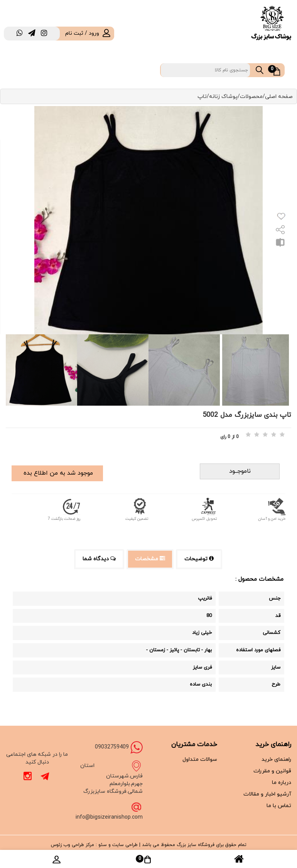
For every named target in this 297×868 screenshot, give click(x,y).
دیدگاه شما (99, 559)
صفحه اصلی (279, 97)
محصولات (251, 97)
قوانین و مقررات (272, 771)
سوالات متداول (200, 759)
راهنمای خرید (276, 759)
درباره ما (282, 783)
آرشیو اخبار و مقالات (267, 794)
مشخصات (150, 559)
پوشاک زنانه (223, 97)
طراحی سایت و (122, 845)
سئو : (100, 845)
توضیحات (199, 559)
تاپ (202, 97)
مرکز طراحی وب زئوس (73, 845)
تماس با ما (279, 806)
